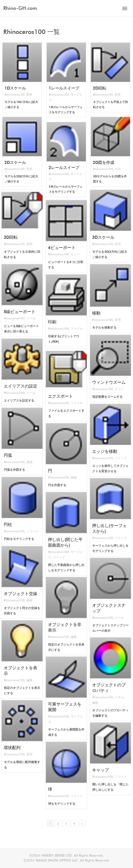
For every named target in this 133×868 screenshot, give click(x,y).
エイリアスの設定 (21, 382)
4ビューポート (63, 244)
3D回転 (14, 234)
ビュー (73, 249)
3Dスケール (105, 234)
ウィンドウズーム (109, 378)
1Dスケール (15, 89)
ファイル (74, 324)
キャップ (103, 767)
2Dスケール (15, 163)
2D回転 (99, 89)
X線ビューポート (20, 309)
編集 (72, 631)
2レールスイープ (64, 168)
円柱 (12, 521)
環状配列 (15, 745)
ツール (28, 313)
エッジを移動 (106, 448)
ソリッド (118, 453)
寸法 (118, 170)
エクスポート (62, 393)
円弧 (12, 451)
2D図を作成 (103, 163)
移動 (100, 309)
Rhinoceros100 (14, 95)
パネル (117, 692)
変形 (30, 95)
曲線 (27, 456)
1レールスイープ (64, 89)
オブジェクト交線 (21, 590)
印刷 (56, 319)
